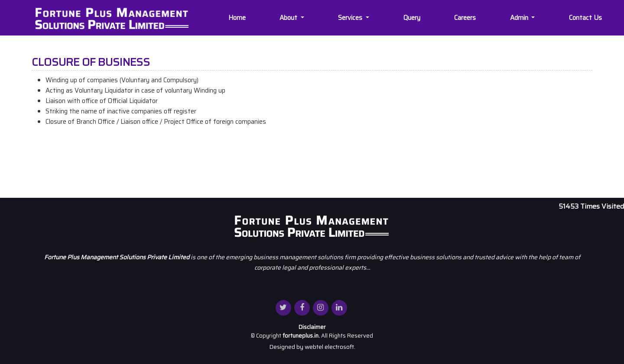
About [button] (290, 18)
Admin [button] (520, 18)
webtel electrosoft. (330, 347)
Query (413, 18)
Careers (466, 18)
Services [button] (352, 18)
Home (237, 18)
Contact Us (586, 18)
